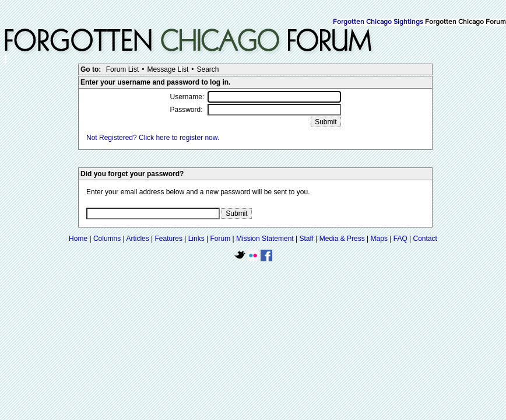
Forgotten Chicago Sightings (378, 22)
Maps (379, 239)
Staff (306, 239)
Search (208, 69)
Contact (425, 239)
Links (196, 239)
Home (78, 239)
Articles (137, 239)
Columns (107, 239)
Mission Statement (265, 239)
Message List (168, 69)
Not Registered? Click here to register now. (153, 138)
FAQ (400, 239)
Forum (221, 239)
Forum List (123, 69)
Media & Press (342, 239)
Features (169, 239)
